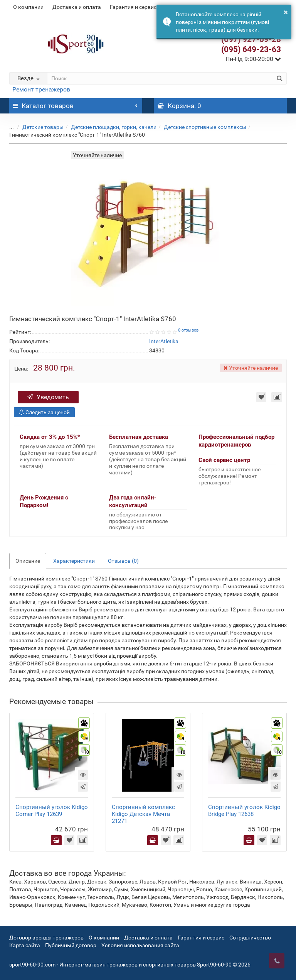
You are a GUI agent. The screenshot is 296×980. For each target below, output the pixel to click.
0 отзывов (188, 330)
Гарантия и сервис (133, 7)
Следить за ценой (44, 412)
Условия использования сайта (140, 945)
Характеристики (74, 561)
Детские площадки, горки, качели (108, 127)
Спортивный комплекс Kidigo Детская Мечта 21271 (143, 814)
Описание (28, 561)
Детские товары (37, 127)
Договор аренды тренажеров (46, 938)
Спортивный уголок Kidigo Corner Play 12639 (52, 811)
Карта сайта (25, 945)
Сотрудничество (250, 938)
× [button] (286, 12)
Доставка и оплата (77, 7)
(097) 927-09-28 (251, 39)
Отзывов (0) (123, 561)
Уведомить (48, 397)
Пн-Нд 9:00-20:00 (253, 59)
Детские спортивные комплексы (199, 127)
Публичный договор (71, 945)
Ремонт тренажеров (41, 89)
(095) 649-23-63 (251, 49)
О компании (28, 7)
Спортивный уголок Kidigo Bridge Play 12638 (244, 811)
